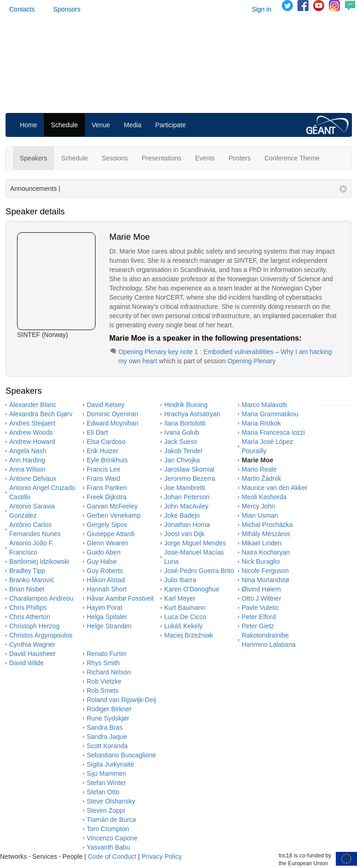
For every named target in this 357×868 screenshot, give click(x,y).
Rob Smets (103, 691)
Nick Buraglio (261, 561)
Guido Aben (104, 552)
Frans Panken (107, 488)
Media (132, 125)
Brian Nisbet (27, 589)
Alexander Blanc (33, 405)
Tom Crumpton (108, 829)
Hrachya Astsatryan (192, 414)
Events (205, 158)
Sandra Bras (105, 727)
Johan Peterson (187, 497)
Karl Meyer (180, 598)
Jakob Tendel (183, 451)
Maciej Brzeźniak (189, 635)
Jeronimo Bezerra (190, 478)
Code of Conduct (112, 856)
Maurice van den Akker (274, 488)
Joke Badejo (182, 515)
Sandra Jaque (107, 737)
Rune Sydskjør (108, 718)
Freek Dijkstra (107, 497)
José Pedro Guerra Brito (199, 571)
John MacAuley (186, 506)
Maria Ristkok (261, 423)
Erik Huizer (102, 451)
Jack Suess (181, 442)
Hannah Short (107, 589)
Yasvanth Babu (108, 847)
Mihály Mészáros (266, 534)
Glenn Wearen (107, 543)
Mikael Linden (262, 543)
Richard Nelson (109, 672)
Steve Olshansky (111, 801)
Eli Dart (97, 432)
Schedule (64, 125)
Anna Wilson (27, 469)
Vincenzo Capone (112, 838)
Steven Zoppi (106, 810)
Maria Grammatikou (270, 414)
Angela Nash (28, 451)
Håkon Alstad (106, 580)
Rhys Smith (103, 663)
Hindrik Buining (186, 405)
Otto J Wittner (262, 598)
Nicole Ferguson (265, 571)
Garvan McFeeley (112, 506)
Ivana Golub (182, 432)
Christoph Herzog (34, 626)
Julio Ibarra (180, 580)
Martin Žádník (262, 478)
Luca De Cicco (185, 617)
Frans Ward (104, 478)
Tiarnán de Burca (111, 820)
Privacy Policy (162, 856)
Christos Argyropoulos (41, 635)
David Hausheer (32, 654)
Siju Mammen (107, 774)
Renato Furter (107, 654)
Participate (171, 125)
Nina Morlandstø (265, 580)
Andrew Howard (32, 442)
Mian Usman (260, 515)
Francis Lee (104, 469)
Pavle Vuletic (260, 608)
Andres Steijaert (32, 423)
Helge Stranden (109, 626)
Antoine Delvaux (33, 478)
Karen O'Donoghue (192, 589)
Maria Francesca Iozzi (273, 432)
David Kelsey (106, 405)
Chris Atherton (30, 617)
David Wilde (27, 663)
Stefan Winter (106, 783)
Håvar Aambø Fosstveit (120, 598)
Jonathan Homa (187, 525)
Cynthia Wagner (32, 644)
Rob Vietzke (104, 681)
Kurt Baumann (185, 608)
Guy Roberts (105, 571)
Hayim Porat (104, 608)
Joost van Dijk (184, 534)
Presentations (161, 158)
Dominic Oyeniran (112, 414)
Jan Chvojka (182, 460)
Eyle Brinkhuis (107, 460)
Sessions (115, 158)
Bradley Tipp (27, 571)
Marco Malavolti (264, 405)
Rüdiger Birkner (109, 709)
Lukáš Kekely (183, 626)
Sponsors (67, 9)
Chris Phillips (28, 608)
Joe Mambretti (185, 488)
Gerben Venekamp (114, 515)
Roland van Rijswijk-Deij (121, 700)
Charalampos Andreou (41, 598)
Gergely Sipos (107, 525)
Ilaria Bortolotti (185, 423)
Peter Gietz (258, 626)
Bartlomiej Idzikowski (39, 561)
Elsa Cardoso (106, 442)
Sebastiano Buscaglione (121, 755)
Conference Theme (292, 158)
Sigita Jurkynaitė (110, 764)
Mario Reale (259, 469)
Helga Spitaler (107, 617)
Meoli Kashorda (264, 497)
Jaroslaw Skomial (189, 469)
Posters (240, 158)
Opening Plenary (251, 361)
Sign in (262, 9)
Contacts (22, 9)
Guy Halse (102, 561)
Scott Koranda (107, 746)
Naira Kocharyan (266, 552)
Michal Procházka (267, 525)
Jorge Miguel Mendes (195, 543)
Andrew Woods (31, 432)
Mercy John (258, 506)
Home (28, 125)
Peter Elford (259, 617)
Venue (101, 125)
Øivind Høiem (261, 589)
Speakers (33, 158)
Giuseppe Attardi (111, 534)
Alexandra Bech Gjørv (41, 414)
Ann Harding (27, 460)
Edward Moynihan (113, 423)
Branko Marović (32, 580)
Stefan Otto (103, 792)
